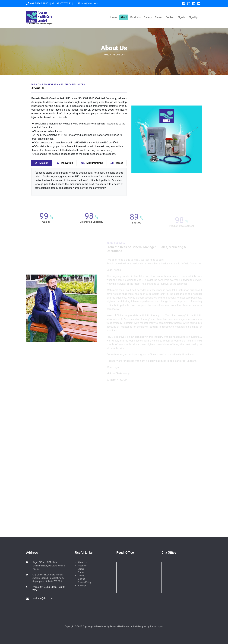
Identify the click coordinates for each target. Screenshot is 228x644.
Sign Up (193, 17)
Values (117, 163)
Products (135, 17)
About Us (81, 562)
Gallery (148, 17)
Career (159, 17)
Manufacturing (92, 163)
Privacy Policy (83, 582)
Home (114, 17)
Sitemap (80, 586)
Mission (42, 163)
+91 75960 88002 (40, 4)
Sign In (182, 17)
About (124, 17)
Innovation (65, 163)
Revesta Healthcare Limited (124, 626)
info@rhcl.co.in (90, 4)
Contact (170, 17)
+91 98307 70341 (62, 4)
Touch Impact (157, 626)
